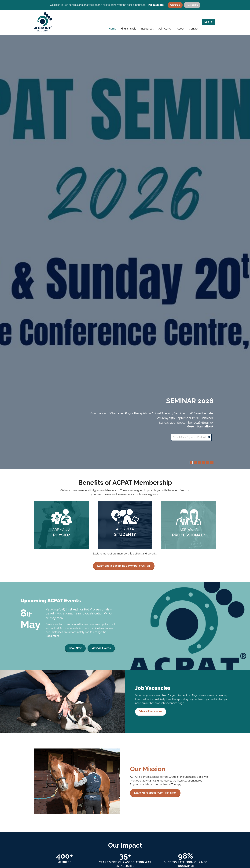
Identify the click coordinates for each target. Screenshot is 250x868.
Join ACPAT (165, 29)
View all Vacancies (151, 715)
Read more (52, 640)
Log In (208, 22)
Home (112, 29)
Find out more (155, 5)
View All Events (101, 652)
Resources (147, 29)
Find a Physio (129, 29)
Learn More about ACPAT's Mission (155, 797)
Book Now (75, 652)
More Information (200, 426)
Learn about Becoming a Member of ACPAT (124, 570)
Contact (194, 29)
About (180, 29)
